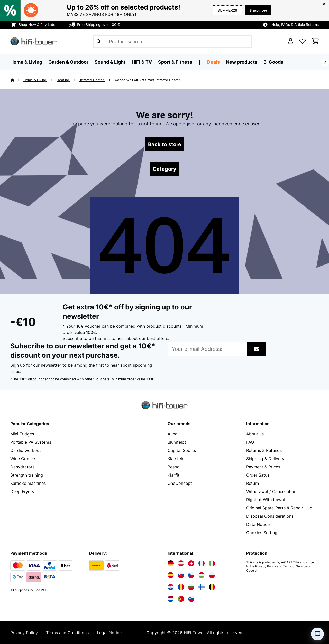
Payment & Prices (263, 467)
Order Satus (258, 475)
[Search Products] (172, 41)
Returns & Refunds (264, 450)
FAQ (250, 442)
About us (255, 434)
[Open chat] (317, 634)
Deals (213, 62)
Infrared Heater (92, 80)
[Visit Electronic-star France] (202, 563)
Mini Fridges (22, 434)
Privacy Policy (266, 566)
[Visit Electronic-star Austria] (181, 563)
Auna (172, 434)
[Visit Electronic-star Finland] (202, 587)
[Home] (17, 80)
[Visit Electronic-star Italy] (212, 563)
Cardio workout (26, 450)
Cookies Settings (263, 533)
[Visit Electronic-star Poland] (212, 575)
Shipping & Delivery (265, 459)
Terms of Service (295, 566)
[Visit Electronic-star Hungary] (202, 575)
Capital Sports (182, 450)
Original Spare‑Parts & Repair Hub (279, 508)
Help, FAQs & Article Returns (295, 25)
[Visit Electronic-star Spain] (171, 575)
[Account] (291, 41)
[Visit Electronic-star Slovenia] (191, 599)
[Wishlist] (303, 41)
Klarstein (176, 459)
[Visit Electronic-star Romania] (181, 587)
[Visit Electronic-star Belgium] (212, 587)
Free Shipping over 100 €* (99, 25)
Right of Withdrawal (266, 500)
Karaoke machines (28, 483)
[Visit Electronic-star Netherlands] (171, 599)
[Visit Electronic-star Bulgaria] (191, 587)
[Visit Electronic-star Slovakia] (181, 575)
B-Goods (273, 62)
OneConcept (180, 483)
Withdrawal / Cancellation (271, 491)
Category (164, 169)
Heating (63, 80)
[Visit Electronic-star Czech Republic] (191, 575)
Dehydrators (22, 467)
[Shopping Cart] (315, 41)
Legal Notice (109, 633)
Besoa (173, 467)
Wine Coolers (23, 459)
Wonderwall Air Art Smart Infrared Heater (147, 80)
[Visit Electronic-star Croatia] (171, 587)
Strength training (27, 475)
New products (242, 62)
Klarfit (173, 475)
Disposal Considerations (270, 516)
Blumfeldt (177, 442)
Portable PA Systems (31, 442)
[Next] (325, 62)
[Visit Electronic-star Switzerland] (191, 563)
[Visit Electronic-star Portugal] (181, 599)
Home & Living (35, 80)
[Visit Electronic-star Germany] (171, 563)
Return (253, 483)
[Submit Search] (99, 41)
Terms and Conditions (67, 633)
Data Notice (258, 524)
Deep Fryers (22, 491)
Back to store (165, 144)
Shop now (258, 10)
